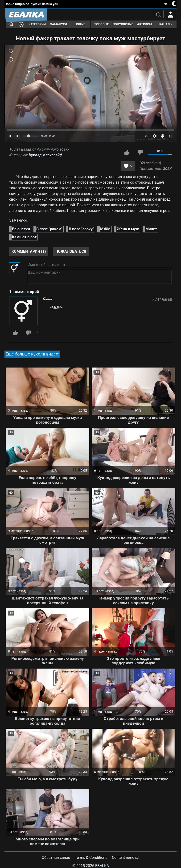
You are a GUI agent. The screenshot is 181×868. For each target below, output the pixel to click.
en (165, 4)
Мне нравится (127, 152)
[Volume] (31, 136)
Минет (151, 229)
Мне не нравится (140, 152)
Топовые (101, 24)
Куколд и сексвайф (45, 155)
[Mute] (18, 136)
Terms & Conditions (91, 858)
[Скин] (163, 136)
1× (146, 136)
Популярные (123, 24)
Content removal (126, 858)
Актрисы (144, 24)
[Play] (90, 94)
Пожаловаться (71, 251)
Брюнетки (21, 229)
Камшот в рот (24, 237)
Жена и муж (128, 229)
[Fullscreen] (171, 136)
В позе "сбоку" (81, 229)
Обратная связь (56, 858)
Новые (80, 24)
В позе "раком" (49, 229)
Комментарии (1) (29, 251)
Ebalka (102, 866)
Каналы (166, 24)
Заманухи (59, 24)
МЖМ (105, 229)
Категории (37, 24)
